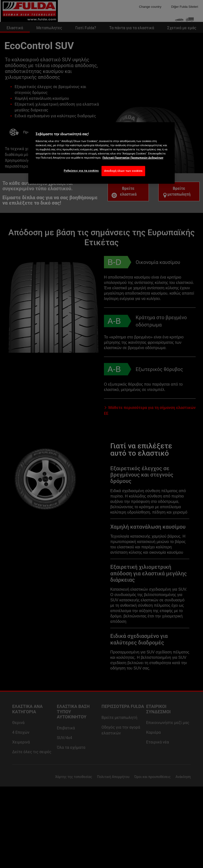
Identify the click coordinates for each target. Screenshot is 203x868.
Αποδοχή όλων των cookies (123, 171)
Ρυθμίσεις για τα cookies (81, 171)
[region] (101, 153)
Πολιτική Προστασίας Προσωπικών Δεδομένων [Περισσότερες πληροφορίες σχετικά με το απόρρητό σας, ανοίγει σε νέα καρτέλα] (133, 158)
